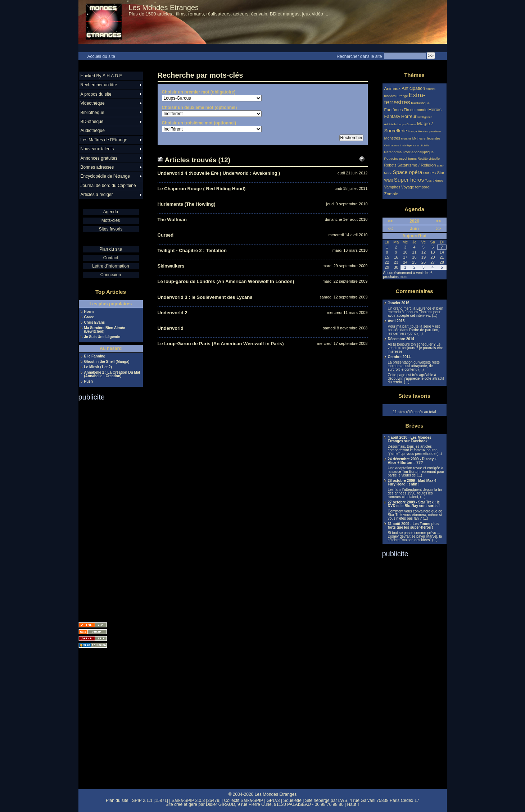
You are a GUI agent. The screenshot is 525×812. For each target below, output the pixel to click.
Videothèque (93, 103)
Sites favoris (111, 229)
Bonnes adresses (97, 167)
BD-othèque (92, 122)
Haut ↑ (353, 804)
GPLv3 (273, 800)
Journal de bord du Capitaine (108, 186)
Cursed (166, 235)
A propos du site (96, 94)
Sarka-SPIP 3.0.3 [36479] (196, 800)
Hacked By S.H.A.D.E (101, 76)
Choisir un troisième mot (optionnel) (199, 123)
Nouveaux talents (97, 149)
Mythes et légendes (426, 138)
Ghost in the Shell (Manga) (107, 362)
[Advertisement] (107, 509)
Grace (89, 317)
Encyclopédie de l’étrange (105, 176)
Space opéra (408, 172)
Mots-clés (111, 220)
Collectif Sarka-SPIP (243, 800)
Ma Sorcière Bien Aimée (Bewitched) (105, 330)
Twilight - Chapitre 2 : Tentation (192, 250)
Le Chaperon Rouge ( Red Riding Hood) (202, 189)
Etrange (402, 96)
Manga (413, 131)
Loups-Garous (407, 124)
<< (390, 221)
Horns (89, 312)
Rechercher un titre (99, 85)
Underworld (171, 328)
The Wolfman (172, 220)
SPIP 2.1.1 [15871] (150, 800)
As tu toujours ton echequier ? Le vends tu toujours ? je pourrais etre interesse (416, 348)
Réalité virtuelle (429, 159)
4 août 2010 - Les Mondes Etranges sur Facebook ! (410, 439)
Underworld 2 (173, 313)
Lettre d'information (110, 266)
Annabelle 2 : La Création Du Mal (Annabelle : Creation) (112, 374)
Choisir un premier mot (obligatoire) (199, 92)
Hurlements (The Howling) (187, 204)
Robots (390, 165)
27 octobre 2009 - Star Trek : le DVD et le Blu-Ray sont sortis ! (414, 504)
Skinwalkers (171, 266)
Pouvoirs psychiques (401, 158)
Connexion (111, 275)
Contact (111, 258)
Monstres (392, 138)
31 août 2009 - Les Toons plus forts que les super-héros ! (413, 526)
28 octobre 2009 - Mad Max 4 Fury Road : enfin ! (412, 483)
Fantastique (420, 103)
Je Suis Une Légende (102, 337)
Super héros (409, 180)
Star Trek (430, 173)
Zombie (391, 194)
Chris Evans (95, 323)
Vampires (392, 187)
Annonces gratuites (99, 158)
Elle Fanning (95, 356)
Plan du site (111, 249)
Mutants (406, 139)
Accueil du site (101, 56)
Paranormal (393, 152)
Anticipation (413, 88)
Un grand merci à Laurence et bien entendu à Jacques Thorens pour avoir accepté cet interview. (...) (416, 312)
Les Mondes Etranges (164, 8)
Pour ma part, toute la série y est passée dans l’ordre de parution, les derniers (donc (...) (414, 330)
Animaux (393, 88)
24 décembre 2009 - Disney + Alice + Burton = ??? (412, 461)
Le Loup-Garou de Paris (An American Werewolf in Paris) (221, 344)
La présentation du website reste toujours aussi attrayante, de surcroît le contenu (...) (414, 366)
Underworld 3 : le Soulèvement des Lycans (205, 297)
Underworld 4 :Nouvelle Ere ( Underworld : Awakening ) (219, 173)
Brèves (414, 426)
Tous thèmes (434, 181)
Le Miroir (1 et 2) (98, 367)
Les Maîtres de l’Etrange (104, 140)
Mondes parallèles (430, 131)
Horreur (409, 117)
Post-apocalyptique (418, 152)
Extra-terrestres (405, 99)
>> (438, 221)
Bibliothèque (92, 113)
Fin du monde (416, 110)
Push (89, 382)
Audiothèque (93, 131)
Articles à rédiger (97, 195)
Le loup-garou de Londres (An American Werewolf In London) (226, 281)
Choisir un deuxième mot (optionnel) (200, 108)
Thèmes (414, 75)
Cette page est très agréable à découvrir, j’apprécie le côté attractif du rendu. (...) (416, 379)
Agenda (111, 212)
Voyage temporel (416, 187)
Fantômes (394, 110)
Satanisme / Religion (417, 165)
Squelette (292, 800)
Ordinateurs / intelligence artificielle (407, 145)
